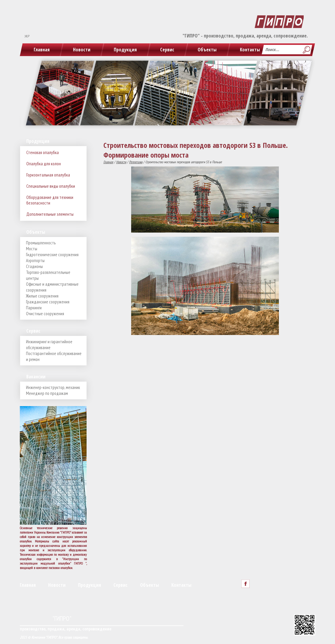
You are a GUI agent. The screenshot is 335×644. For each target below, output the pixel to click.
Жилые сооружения (42, 296)
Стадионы (34, 266)
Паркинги (34, 308)
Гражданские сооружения (48, 302)
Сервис (167, 50)
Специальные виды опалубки (51, 186)
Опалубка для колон (44, 164)
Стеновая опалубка (43, 152)
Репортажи (136, 162)
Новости (82, 50)
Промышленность (41, 243)
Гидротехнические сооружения (52, 255)
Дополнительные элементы (50, 214)
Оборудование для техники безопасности (50, 200)
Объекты (207, 50)
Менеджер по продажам (47, 393)
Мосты (32, 249)
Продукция (125, 50)
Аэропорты (35, 260)
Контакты (250, 50)
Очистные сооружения (45, 314)
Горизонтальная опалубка (48, 175)
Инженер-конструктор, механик (53, 387)
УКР (27, 36)
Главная (42, 50)
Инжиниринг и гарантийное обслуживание (49, 345)
